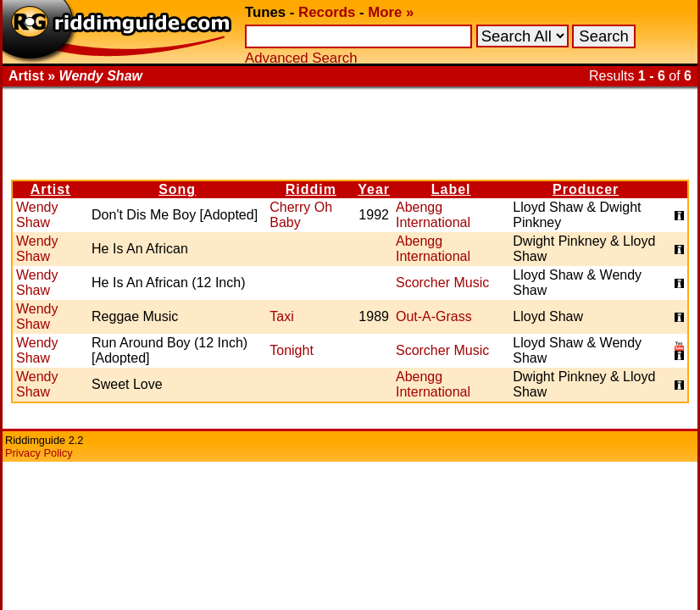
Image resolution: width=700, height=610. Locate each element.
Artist (51, 189)
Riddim (311, 189)
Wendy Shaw (37, 215)
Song (177, 189)
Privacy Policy (39, 453)
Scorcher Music (442, 283)
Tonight (292, 350)
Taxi (281, 316)
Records (327, 12)
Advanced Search (301, 58)
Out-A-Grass (434, 316)
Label (451, 189)
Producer (586, 189)
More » (391, 12)
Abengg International (433, 215)
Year (374, 189)
